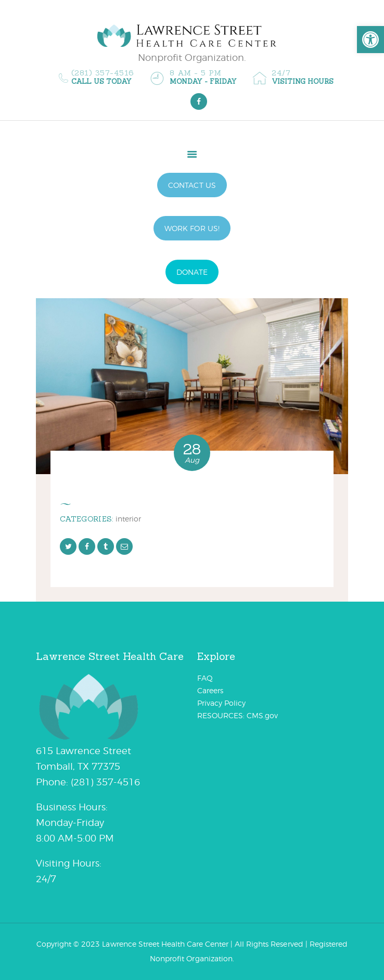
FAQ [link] (205, 678)
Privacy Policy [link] (221, 703)
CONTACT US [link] (192, 185)
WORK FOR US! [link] (192, 228)
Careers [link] (210, 690)
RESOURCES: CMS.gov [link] (238, 715)
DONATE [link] (192, 272)
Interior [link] (128, 519)
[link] (370, 40)
